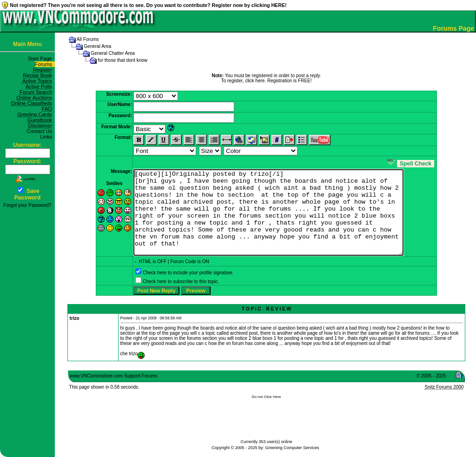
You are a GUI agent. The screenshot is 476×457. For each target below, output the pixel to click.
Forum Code (183, 278)
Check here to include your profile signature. (188, 289)
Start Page (41, 59)
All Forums (88, 39)
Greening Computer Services (292, 448)
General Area (97, 46)
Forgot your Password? (27, 205)
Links (47, 137)
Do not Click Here (267, 414)
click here (255, 81)
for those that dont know (122, 60)
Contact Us (41, 131)
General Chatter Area (113, 53)
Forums (45, 64)
